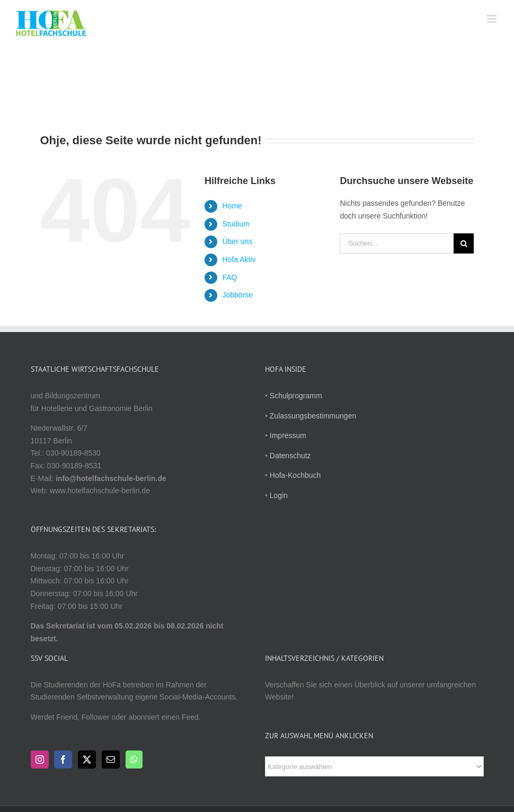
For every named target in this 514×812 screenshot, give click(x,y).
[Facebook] (63, 759)
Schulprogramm (296, 396)
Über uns (238, 241)
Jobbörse (238, 295)
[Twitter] (87, 759)
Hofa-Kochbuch (295, 475)
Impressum (288, 435)
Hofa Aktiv (239, 259)
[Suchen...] (397, 243)
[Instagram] (40, 759)
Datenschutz (290, 456)
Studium (236, 224)
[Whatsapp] (134, 759)
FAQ (230, 277)
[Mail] (111, 759)
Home (232, 206)
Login (279, 495)
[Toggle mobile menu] (493, 19)
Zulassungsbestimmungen (313, 416)
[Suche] (464, 243)
